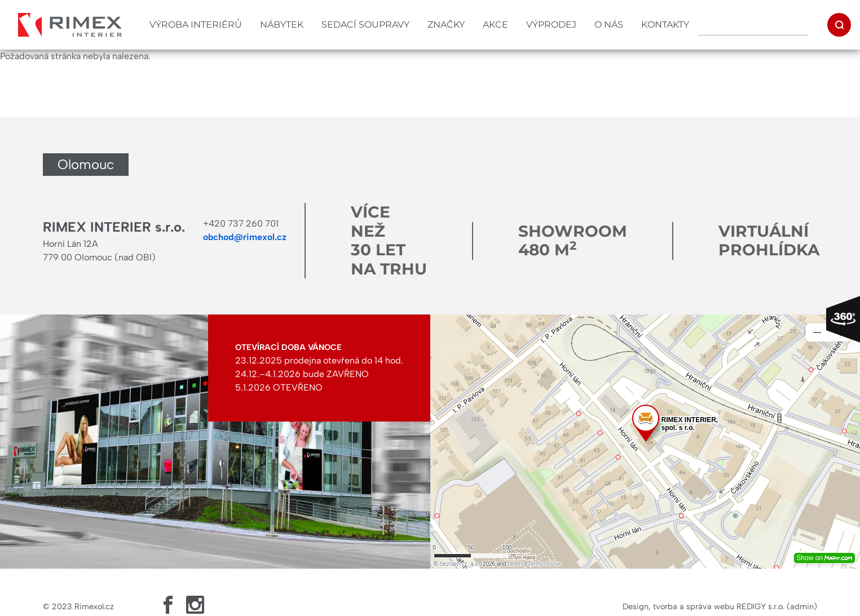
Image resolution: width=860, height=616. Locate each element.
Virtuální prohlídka (769, 241)
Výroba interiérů (196, 25)
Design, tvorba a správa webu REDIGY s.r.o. (704, 606)
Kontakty (665, 25)
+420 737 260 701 (241, 223)
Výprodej (551, 25)
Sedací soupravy (365, 25)
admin (802, 606)
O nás (609, 25)
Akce (495, 25)
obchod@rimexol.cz (245, 237)
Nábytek (282, 25)
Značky (446, 25)
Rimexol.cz (94, 606)
